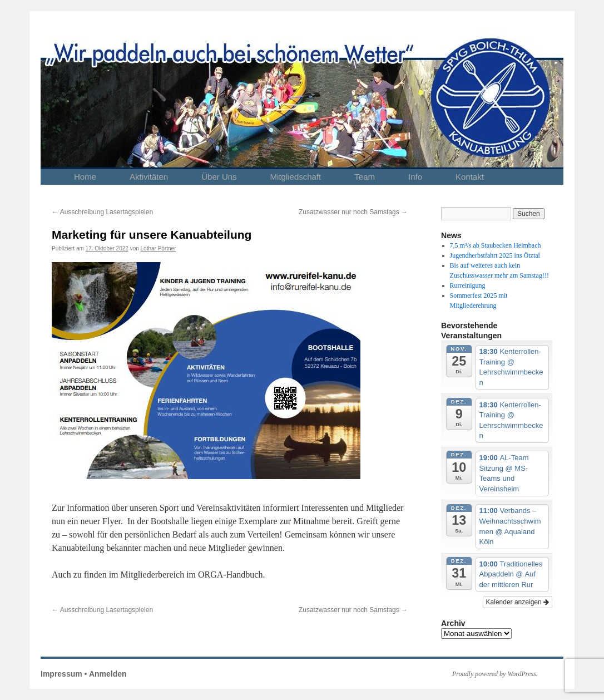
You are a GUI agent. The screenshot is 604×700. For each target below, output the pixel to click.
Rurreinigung (468, 285)
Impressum (61, 674)
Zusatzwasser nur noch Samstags (353, 212)
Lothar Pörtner (159, 248)
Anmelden (108, 674)
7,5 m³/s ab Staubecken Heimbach (496, 245)
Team (365, 177)
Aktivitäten (149, 177)
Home (85, 177)
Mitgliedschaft (296, 177)
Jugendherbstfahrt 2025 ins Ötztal (495, 255)
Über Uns (219, 177)
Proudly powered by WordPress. (495, 674)
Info (415, 177)
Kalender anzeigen (518, 602)
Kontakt (470, 177)
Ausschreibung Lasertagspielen (102, 212)
